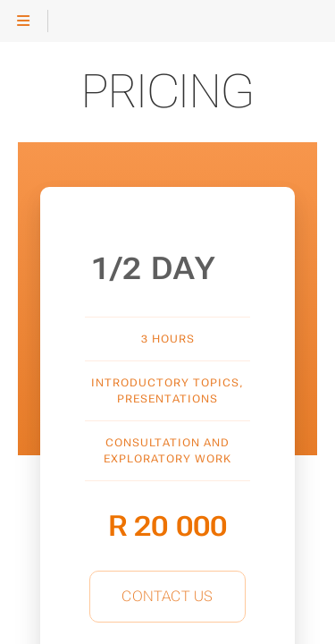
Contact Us (167, 596)
